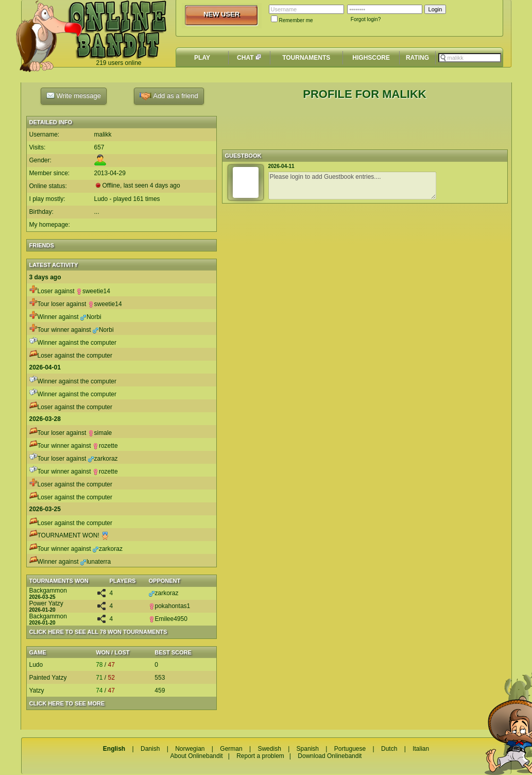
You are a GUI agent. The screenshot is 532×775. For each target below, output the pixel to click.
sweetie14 (93, 291)
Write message (74, 95)
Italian (421, 749)
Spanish (308, 749)
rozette (105, 446)
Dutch (389, 749)
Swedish (269, 749)
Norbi (91, 317)
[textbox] (470, 58)
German (231, 749)
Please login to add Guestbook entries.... (352, 186)
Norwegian (190, 749)
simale (100, 433)
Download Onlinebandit (330, 756)
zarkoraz (103, 459)
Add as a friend (169, 96)
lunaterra (96, 562)
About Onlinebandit (197, 756)
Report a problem (260, 756)
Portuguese (350, 749)
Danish (150, 749)
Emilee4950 (168, 619)
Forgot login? (366, 19)
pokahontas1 (170, 606)
